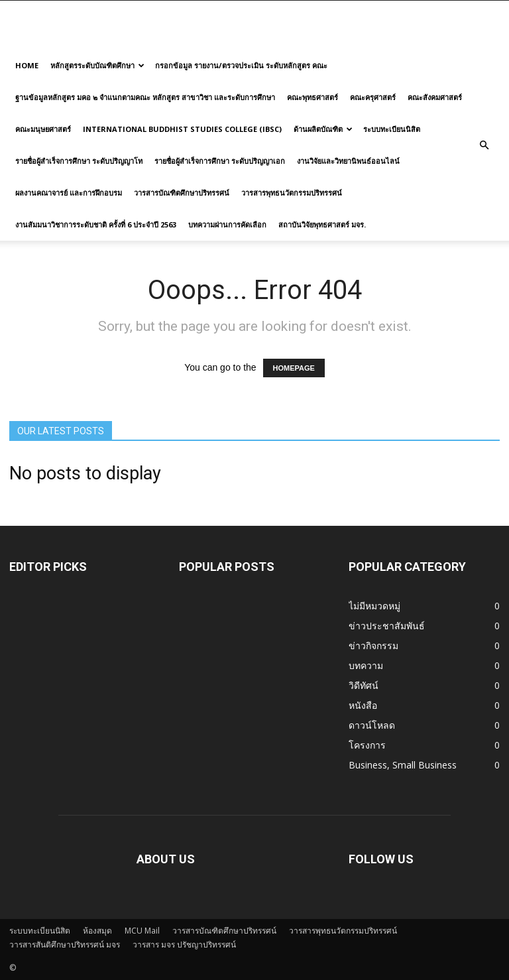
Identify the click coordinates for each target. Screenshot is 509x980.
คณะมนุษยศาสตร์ (43, 129)
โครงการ (367, 745)
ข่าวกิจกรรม (373, 645)
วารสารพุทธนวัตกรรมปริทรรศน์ (292, 193)
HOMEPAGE (294, 368)
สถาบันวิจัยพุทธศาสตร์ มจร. (322, 224)
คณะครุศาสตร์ (373, 97)
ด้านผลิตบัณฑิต (323, 129)
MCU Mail (142, 931)
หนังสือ (363, 705)
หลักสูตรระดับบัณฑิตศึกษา (97, 65)
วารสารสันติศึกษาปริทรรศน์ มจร (65, 945)
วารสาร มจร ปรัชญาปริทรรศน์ (184, 945)
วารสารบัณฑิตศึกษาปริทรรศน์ (182, 193)
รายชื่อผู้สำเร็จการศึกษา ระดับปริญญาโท (79, 161)
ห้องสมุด (97, 931)
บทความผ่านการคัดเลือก (227, 224)
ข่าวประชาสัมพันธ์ (387, 626)
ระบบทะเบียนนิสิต (392, 129)
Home (27, 65)
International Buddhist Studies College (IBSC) (182, 129)
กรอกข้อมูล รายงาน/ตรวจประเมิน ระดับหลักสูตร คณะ (241, 65)
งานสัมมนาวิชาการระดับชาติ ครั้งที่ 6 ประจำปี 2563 (96, 224)
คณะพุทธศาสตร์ (312, 97)
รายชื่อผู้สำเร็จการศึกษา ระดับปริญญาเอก (220, 161)
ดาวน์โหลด (372, 725)
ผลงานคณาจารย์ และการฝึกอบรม (69, 193)
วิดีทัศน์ (364, 685)
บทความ (366, 665)
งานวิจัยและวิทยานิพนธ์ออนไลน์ (348, 161)
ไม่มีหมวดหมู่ (374, 606)
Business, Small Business (403, 765)
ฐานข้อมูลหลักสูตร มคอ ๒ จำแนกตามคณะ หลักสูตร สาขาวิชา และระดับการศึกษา (145, 97)
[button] (484, 145)
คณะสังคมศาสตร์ (435, 97)
